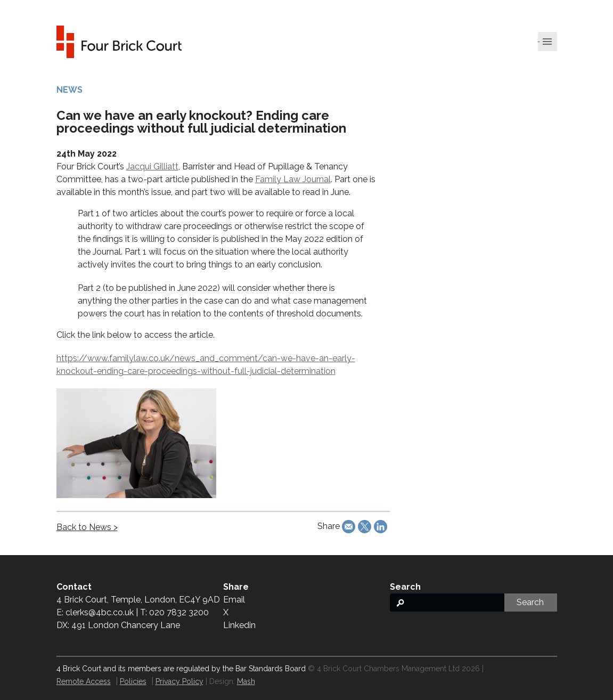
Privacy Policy (179, 681)
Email (234, 600)
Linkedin (239, 625)
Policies (133, 681)
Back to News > (87, 527)
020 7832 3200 (179, 612)
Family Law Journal (293, 179)
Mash (246, 681)
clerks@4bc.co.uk (100, 612)
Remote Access (84, 681)
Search (530, 602)
